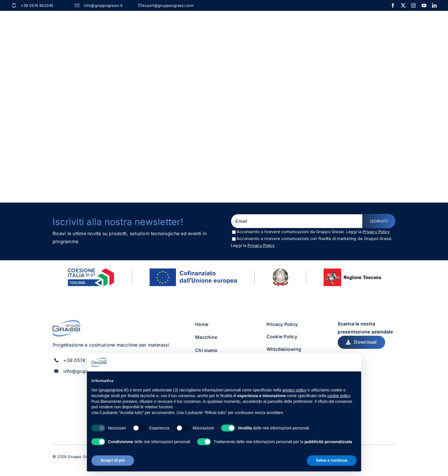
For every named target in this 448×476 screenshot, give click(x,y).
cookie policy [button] (339, 396)
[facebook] (393, 5)
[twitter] (403, 5)
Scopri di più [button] (113, 460)
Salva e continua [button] (332, 460)
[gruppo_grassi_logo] (67, 321)
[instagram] (413, 5)
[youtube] (424, 5)
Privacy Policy (376, 230)
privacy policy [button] (294, 390)
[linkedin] (434, 5)
